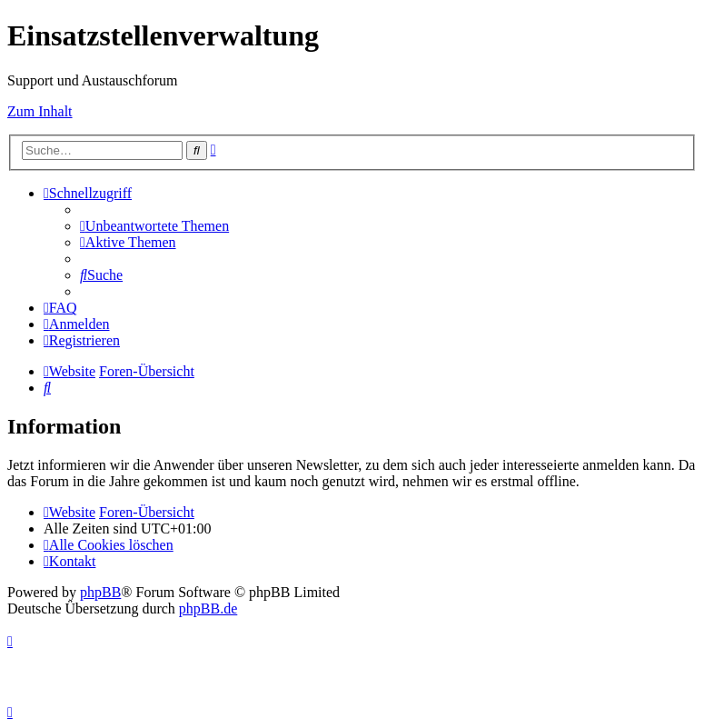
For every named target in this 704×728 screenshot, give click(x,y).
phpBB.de (208, 608)
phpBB (100, 592)
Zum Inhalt (40, 111)
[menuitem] (154, 226)
